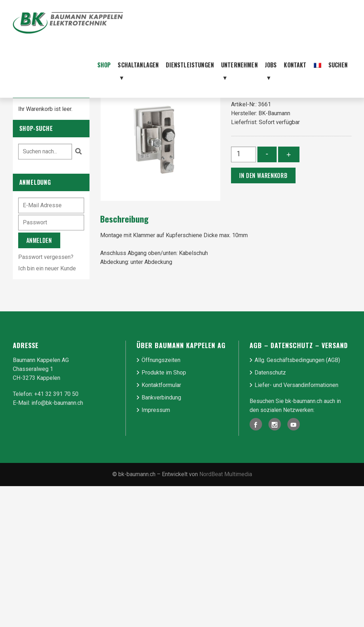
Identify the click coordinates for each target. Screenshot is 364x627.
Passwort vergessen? (46, 257)
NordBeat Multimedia (226, 474)
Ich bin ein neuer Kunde (47, 268)
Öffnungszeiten (161, 360)
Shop (104, 65)
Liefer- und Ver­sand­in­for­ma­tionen (296, 385)
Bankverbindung (161, 397)
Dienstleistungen (190, 65)
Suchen (338, 65)
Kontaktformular (161, 385)
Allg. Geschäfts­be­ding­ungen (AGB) (297, 360)
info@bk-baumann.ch (57, 403)
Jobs (271, 72)
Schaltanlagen (138, 72)
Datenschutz (270, 373)
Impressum (156, 410)
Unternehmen (239, 72)
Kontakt (295, 65)
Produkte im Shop (164, 373)
